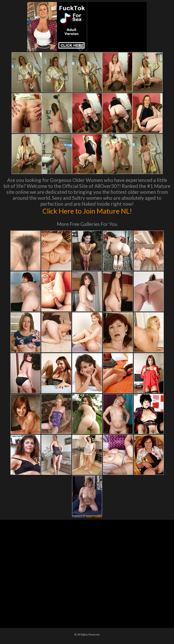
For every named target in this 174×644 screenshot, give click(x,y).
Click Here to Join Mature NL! (87, 211)
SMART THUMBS (94, 517)
